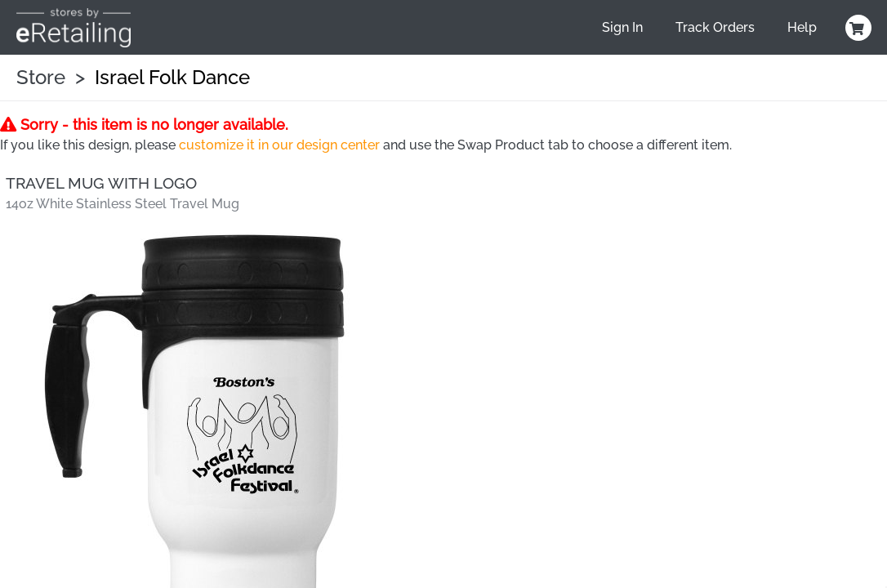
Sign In (622, 27)
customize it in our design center (279, 145)
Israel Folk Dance (172, 77)
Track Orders (715, 27)
